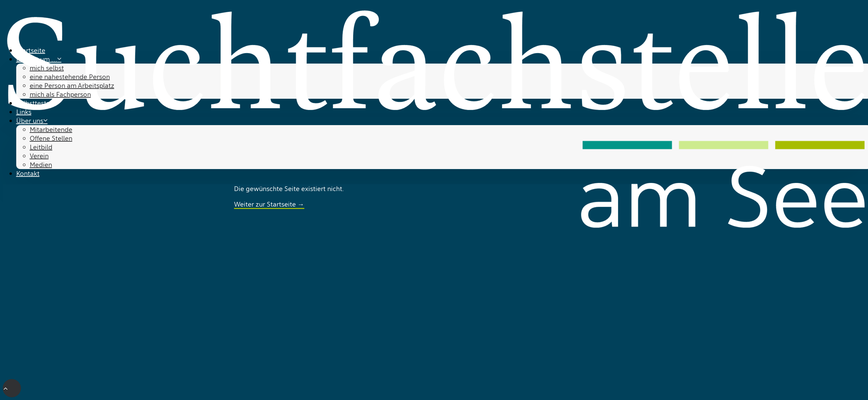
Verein (39, 156)
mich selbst (47, 68)
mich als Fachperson (60, 94)
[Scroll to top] (12, 387)
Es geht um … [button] (39, 59)
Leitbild (41, 147)
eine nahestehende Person (70, 77)
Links (24, 112)
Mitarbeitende (51, 130)
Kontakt (28, 173)
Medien (41, 165)
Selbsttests (33, 103)
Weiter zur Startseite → (269, 204)
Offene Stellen (51, 138)
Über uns (32, 121)
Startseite (31, 50)
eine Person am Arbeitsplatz (72, 86)
